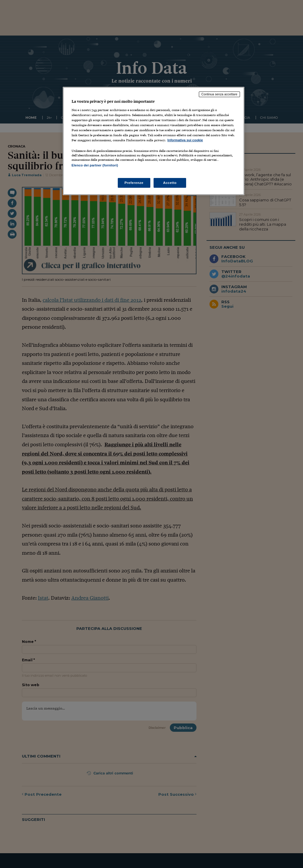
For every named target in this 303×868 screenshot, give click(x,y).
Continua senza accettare (220, 94)
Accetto (170, 183)
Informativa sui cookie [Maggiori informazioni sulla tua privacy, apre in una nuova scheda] (185, 140)
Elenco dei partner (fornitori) (95, 165)
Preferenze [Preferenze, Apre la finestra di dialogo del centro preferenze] (134, 183)
